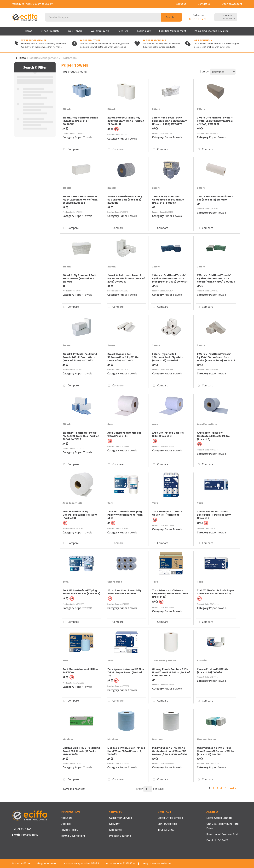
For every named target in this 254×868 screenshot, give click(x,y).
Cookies (66, 824)
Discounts (115, 830)
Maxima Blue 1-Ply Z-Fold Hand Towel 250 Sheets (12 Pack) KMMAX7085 (81, 751)
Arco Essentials (207, 424)
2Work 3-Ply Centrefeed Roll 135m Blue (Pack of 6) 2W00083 (80, 121)
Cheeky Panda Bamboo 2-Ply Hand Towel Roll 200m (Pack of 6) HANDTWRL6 (171, 672)
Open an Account (232, 4)
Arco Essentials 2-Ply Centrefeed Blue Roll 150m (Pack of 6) (213, 436)
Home (29, 31)
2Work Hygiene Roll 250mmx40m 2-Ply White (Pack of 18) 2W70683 (168, 357)
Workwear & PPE (100, 31)
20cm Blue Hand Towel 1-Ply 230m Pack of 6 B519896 (124, 592)
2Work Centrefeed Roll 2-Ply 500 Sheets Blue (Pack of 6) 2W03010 (125, 200)
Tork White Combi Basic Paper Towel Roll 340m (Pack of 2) (216, 592)
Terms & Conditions (73, 836)
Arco (110, 424)
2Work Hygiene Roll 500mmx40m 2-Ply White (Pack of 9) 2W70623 (123, 357)
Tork (110, 503)
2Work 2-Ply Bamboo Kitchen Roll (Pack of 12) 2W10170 (215, 198)
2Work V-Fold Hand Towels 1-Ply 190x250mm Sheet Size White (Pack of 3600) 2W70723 (216, 357)
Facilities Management (173, 31)
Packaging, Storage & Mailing (212, 31)
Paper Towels (84, 137)
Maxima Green (206, 739)
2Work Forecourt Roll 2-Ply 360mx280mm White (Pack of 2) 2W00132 (126, 121)
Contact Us (204, 4)
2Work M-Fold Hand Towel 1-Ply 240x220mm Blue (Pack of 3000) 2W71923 (81, 436)
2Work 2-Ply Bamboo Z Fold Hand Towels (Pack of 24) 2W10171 (79, 278)
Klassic (202, 661)
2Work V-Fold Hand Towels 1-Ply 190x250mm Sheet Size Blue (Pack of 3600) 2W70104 (170, 278)
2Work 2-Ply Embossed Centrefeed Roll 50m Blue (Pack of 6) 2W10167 (168, 200)
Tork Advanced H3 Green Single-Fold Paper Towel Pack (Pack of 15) (170, 594)
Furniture (123, 31)
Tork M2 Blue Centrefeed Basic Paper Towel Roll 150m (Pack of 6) (214, 515)
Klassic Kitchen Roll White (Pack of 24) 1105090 (213, 671)
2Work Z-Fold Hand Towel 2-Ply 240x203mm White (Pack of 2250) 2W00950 (80, 200)
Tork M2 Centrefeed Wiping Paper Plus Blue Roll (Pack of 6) (81, 592)
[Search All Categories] (113, 17)
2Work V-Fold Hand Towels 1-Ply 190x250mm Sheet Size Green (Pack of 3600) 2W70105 (216, 278)
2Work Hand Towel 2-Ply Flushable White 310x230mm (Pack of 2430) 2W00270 (170, 121)
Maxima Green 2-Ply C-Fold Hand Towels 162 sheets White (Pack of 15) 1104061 (215, 751)
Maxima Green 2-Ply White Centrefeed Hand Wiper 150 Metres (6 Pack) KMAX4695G (170, 751)
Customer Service (121, 818)
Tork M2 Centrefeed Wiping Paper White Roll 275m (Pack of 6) (125, 515)
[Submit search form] (171, 17)
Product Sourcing (120, 836)
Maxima (68, 739)
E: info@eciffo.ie (168, 824)
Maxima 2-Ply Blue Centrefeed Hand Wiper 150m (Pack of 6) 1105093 (126, 751)
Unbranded (115, 582)
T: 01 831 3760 (166, 830)
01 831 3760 (198, 19)
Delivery (114, 824)
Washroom (70, 58)
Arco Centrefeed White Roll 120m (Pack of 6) (124, 434)
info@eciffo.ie (30, 835)
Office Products (50, 31)
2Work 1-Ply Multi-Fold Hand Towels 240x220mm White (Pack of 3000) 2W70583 (80, 357)
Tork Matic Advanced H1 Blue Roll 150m (80, 671)
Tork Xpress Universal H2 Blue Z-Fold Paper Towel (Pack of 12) (126, 672)
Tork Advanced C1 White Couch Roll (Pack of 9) (167, 513)
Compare (70, 149)
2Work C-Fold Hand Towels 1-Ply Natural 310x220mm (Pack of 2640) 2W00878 (215, 121)
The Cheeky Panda (164, 661)
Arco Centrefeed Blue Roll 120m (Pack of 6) (168, 434)
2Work (67, 109)
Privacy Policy (69, 830)
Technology (144, 31)
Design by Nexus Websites (156, 863)
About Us (181, 4)
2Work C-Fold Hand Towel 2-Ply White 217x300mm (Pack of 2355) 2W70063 (126, 278)
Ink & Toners (75, 31)
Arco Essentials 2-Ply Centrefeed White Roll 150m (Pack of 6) (80, 515)
